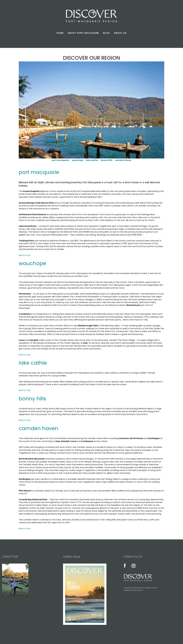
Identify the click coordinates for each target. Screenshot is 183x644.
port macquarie (60, 160)
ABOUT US (120, 33)
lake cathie (92, 160)
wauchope (77, 160)
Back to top (25, 255)
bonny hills (106, 160)
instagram (133, 566)
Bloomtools (138, 591)
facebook (126, 566)
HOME (60, 33)
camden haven (123, 160)
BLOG (106, 33)
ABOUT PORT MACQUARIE (83, 33)
